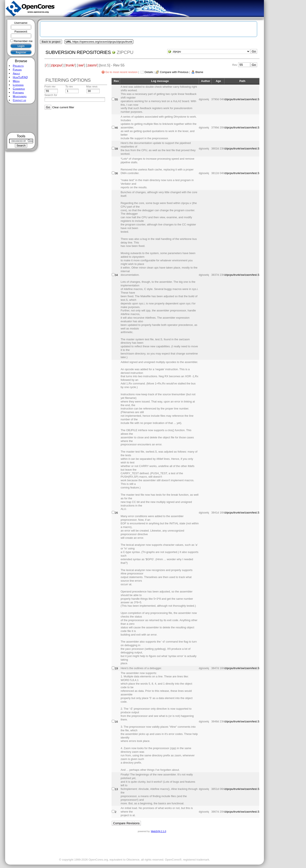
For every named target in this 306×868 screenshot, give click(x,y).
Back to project (51, 42)
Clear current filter (63, 107)
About (16, 73)
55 (116, 99)
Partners (18, 92)
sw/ (81, 65)
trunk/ (70, 65)
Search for (51, 95)
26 (116, 513)
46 (116, 128)
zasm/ (92, 65)
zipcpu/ (56, 65)
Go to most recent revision (122, 72)
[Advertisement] (21, 118)
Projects (18, 66)
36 (116, 173)
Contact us (19, 100)
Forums (17, 70)
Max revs (92, 87)
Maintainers (20, 96)
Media (16, 81)
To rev (69, 87)
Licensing (18, 85)
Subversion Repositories (78, 52)
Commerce (19, 89)
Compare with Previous (174, 72)
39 (116, 149)
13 (116, 789)
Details (149, 72)
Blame (199, 72)
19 (116, 668)
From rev (50, 87)
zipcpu (125, 52)
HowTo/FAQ (20, 77)
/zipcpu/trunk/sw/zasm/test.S (242, 99)
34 (116, 275)
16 (116, 722)
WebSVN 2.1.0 (158, 831)
